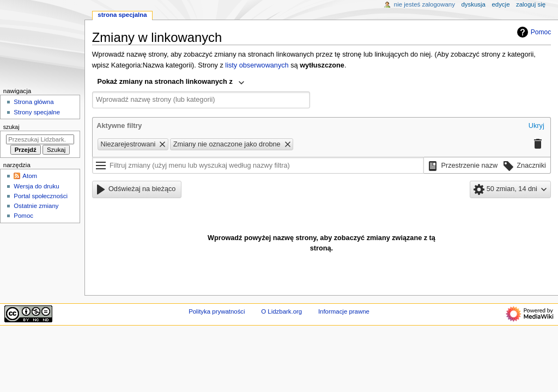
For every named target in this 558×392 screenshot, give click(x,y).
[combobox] (171, 83)
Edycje (501, 4)
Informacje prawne (344, 311)
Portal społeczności (41, 196)
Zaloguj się (531, 4)
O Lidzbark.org (281, 311)
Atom (30, 176)
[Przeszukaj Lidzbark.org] (40, 139)
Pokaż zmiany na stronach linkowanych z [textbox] (165, 82)
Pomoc (533, 32)
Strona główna (34, 102)
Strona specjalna (122, 15)
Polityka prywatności (217, 311)
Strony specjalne (37, 112)
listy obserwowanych (257, 65)
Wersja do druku (36, 186)
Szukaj (11, 127)
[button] (536, 126)
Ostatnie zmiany (36, 206)
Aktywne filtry (119, 126)
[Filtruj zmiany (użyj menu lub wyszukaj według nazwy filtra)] (258, 166)
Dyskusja (473, 4)
